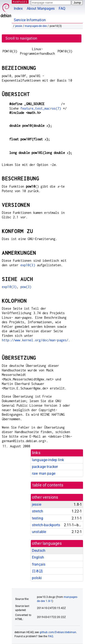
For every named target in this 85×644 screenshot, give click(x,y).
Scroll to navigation (21, 38)
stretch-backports (46, 525)
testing (38, 518)
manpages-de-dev (36, 26)
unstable (39, 532)
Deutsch (39, 551)
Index (18, 8)
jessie (19, 26)
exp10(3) (28, 265)
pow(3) (26, 287)
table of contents (48, 485)
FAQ (62, 8)
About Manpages (41, 8)
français (39, 564)
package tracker (45, 467)
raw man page (44, 473)
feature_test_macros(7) (41, 108)
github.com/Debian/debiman (58, 632)
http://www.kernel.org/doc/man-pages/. (36, 340)
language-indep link (48, 460)
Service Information (30, 20)
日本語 (37, 571)
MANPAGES (20, 2)
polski (37, 578)
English (38, 557)
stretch (38, 511)
